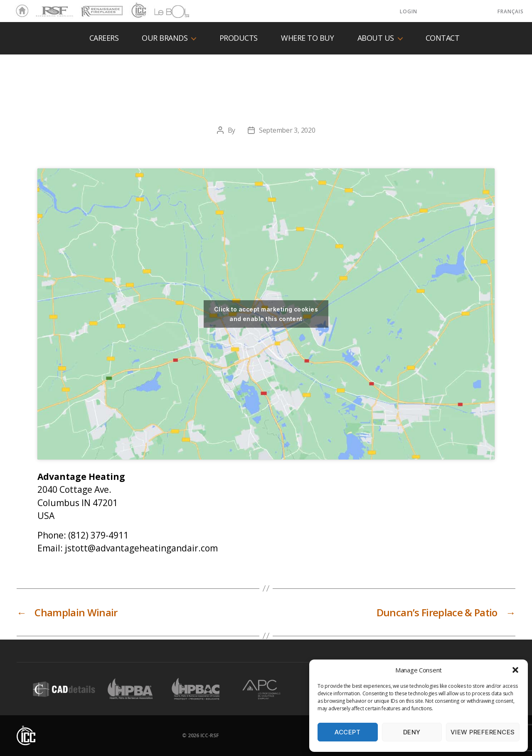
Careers (104, 38)
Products (239, 38)
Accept (347, 732)
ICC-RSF (210, 735)
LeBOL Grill (164, 11)
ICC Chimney (138, 11)
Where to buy (307, 38)
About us (376, 38)
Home (20, 11)
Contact (443, 38)
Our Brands (165, 38)
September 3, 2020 (287, 130)
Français (511, 11)
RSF (40, 7)
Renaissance (101, 7)
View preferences (483, 732)
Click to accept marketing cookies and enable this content (266, 314)
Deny (412, 732)
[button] (515, 670)
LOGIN (409, 11)
